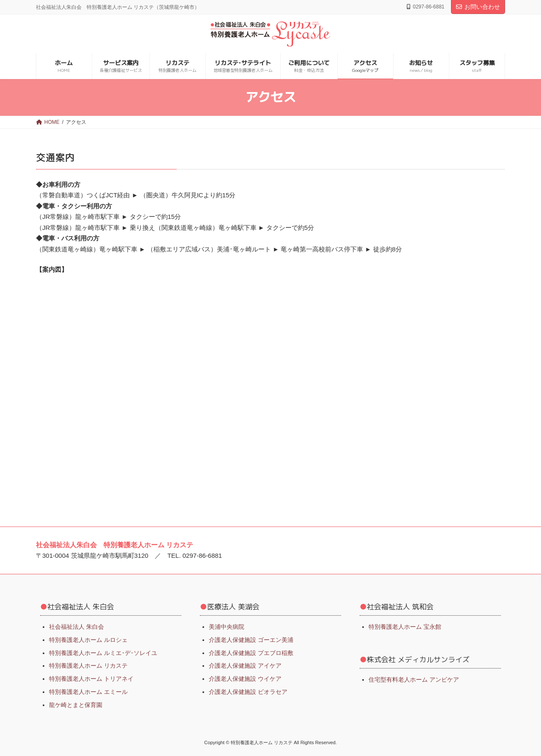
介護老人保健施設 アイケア (245, 666)
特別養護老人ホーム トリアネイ (91, 679)
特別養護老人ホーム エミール (88, 692)
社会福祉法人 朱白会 (77, 627)
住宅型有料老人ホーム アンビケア (414, 679)
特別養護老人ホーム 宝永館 (405, 627)
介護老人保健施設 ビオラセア (248, 692)
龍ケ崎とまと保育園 (76, 704)
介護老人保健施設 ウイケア (245, 679)
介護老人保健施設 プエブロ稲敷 (251, 652)
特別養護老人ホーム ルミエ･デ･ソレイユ (103, 652)
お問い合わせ (478, 7)
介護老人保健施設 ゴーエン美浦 (251, 639)
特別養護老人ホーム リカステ (88, 666)
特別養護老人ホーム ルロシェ (88, 639)
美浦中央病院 (227, 627)
